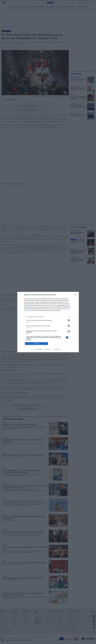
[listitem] (48, 317)
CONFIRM (36, 344)
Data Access (48, 349)
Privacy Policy (57, 349)
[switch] (68, 320)
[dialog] (48, 322)
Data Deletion (39, 349)
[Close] (76, 295)
